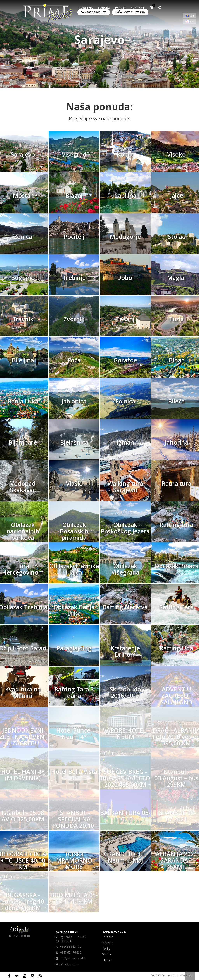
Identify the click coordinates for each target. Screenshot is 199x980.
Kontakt (138, 8)
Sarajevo (108, 937)
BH (190, 16)
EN (190, 22)
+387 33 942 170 (94, 12)
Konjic (106, 949)
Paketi (120, 8)
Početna (86, 8)
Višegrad (108, 943)
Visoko (107, 954)
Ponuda (104, 8)
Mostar (107, 960)
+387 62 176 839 (130, 12)
